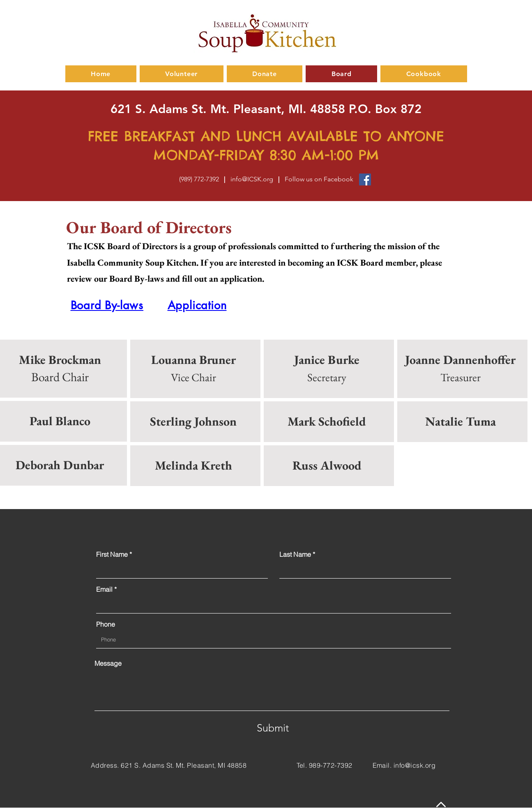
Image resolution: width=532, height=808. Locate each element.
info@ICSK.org (252, 179)
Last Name (295, 554)
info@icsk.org (415, 765)
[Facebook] (365, 179)
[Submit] (273, 728)
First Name (112, 554)
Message (108, 663)
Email (104, 589)
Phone (106, 624)
